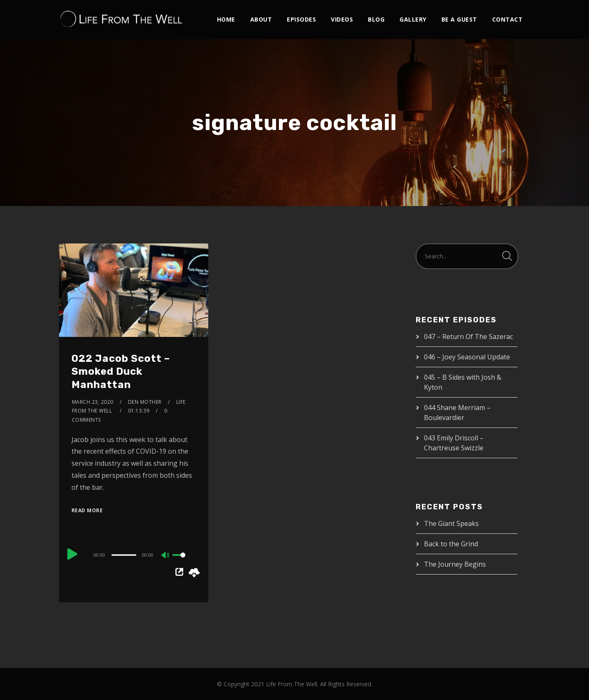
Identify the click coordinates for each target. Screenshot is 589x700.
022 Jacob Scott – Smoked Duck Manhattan (121, 371)
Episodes (301, 19)
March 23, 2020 (93, 402)
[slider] (124, 555)
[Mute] (166, 556)
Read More (87, 510)
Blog (376, 19)
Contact (508, 19)
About (261, 19)
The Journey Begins (455, 564)
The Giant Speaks (451, 523)
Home (226, 19)
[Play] (72, 554)
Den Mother (145, 402)
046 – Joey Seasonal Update (467, 357)
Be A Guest (459, 19)
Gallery (413, 19)
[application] (134, 555)
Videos (342, 19)
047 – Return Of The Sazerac (468, 336)
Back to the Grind (451, 544)
